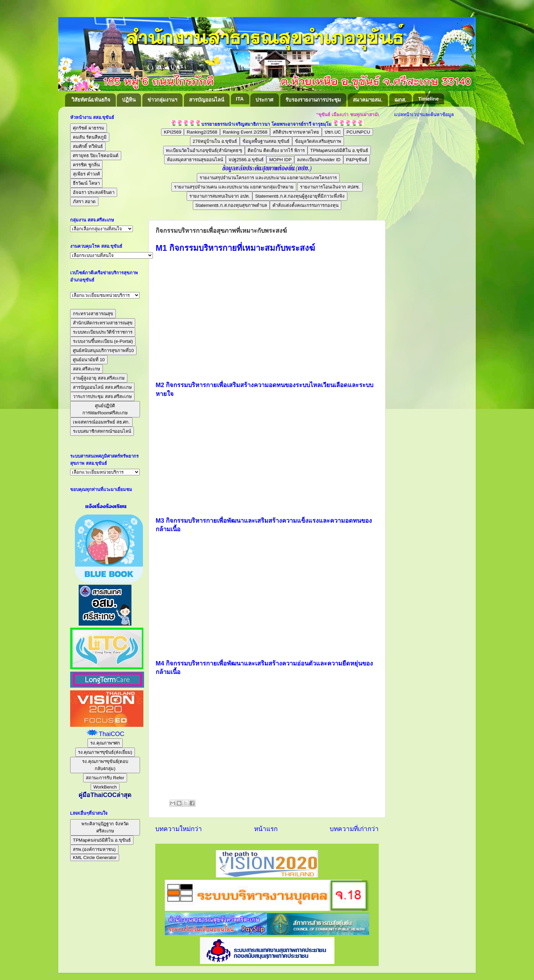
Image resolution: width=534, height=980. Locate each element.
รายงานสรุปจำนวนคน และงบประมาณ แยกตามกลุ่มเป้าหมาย (234, 187)
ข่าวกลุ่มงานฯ (162, 100)
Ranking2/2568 (202, 132)
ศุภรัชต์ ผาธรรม (89, 128)
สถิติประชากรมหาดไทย (296, 132)
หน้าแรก (266, 829)
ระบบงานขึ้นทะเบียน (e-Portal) (103, 341)
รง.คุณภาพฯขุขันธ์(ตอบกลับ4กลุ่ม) (105, 765)
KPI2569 (172, 132)
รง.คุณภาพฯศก (105, 743)
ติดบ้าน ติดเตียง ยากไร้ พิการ (276, 150)
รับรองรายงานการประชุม (313, 100)
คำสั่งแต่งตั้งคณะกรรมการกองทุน (305, 205)
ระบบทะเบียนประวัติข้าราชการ (103, 332)
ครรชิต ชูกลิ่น (86, 165)
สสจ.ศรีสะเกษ (87, 369)
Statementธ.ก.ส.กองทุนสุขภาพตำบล (231, 205)
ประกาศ (264, 100)
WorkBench (105, 787)
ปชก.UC (333, 132)
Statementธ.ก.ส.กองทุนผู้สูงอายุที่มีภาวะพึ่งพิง (300, 196)
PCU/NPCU (358, 132)
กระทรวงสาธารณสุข (93, 314)
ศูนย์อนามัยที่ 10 (89, 360)
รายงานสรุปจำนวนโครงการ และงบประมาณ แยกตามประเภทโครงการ (268, 178)
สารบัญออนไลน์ (207, 100)
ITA (240, 99)
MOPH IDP (280, 160)
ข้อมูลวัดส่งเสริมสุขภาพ (318, 141)
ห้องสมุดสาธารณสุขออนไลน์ (195, 160)
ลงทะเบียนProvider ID (319, 160)
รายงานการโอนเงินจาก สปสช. (330, 187)
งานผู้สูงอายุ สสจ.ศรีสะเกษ (99, 378)
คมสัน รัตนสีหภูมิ (90, 137)
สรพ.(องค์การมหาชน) (94, 849)
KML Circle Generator (95, 858)
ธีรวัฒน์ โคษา (86, 183)
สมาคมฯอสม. (368, 100)
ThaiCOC (112, 734)
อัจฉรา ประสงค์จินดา (94, 192)
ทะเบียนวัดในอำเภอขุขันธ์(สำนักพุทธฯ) (204, 150)
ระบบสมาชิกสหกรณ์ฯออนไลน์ (102, 431)
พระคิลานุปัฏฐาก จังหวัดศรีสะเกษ (105, 827)
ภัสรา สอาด (84, 202)
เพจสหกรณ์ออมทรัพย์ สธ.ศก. (101, 422)
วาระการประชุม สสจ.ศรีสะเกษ (102, 396)
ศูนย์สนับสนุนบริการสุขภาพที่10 (103, 350)
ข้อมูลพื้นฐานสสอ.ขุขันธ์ (266, 141)
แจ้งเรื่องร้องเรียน (105, 506)
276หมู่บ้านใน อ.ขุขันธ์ (215, 141)
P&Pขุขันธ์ (357, 160)
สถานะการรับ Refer (105, 778)
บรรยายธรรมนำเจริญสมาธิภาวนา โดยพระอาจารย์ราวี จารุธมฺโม (266, 124)
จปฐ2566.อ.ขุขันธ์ (246, 160)
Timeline (429, 99)
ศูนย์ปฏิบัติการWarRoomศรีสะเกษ (105, 409)
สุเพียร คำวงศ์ (86, 174)
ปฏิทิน (129, 100)
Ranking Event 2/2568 (245, 132)
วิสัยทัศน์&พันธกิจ (91, 100)
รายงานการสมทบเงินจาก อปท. (219, 196)
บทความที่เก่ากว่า (354, 829)
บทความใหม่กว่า (179, 829)
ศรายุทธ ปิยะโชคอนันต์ (96, 156)
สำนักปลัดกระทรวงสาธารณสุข (103, 323)
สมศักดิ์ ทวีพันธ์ (88, 146)
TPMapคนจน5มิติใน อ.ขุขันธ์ (339, 150)
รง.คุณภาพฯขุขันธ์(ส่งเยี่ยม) (105, 752)
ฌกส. (400, 100)
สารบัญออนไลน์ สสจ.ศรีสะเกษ (102, 387)
